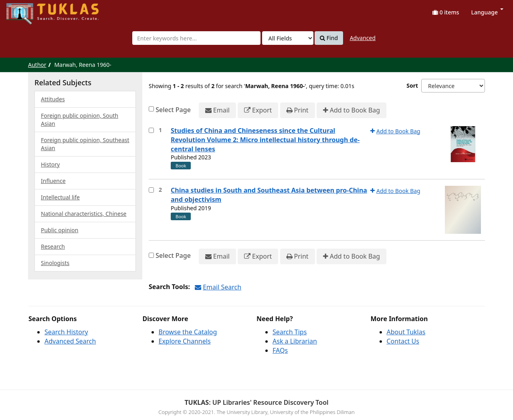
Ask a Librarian (295, 341)
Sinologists (55, 263)
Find (329, 38)
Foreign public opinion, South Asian (80, 120)
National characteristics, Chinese (84, 214)
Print (298, 110)
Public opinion (60, 230)
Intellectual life (60, 197)
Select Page (173, 110)
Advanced (363, 38)
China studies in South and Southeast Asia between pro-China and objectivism (269, 195)
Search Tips (290, 332)
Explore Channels (185, 341)
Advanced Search (70, 341)
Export (258, 110)
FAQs (280, 350)
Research (53, 246)
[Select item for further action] (151, 130)
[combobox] (196, 38)
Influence (53, 181)
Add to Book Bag (351, 110)
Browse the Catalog (188, 332)
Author (37, 65)
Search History (66, 332)
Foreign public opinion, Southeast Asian (85, 144)
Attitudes (53, 99)
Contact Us (403, 341)
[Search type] (288, 38)
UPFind (26, 10)
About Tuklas (406, 332)
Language (487, 12)
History (50, 164)
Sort (412, 85)
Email (217, 110)
